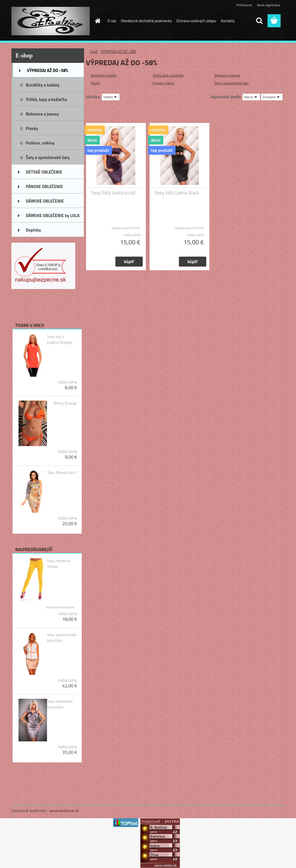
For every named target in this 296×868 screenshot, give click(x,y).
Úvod (94, 51)
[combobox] (251, 97)
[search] (259, 21)
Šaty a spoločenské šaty (232, 83)
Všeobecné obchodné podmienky (146, 21)
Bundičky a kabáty (104, 75)
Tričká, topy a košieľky (168, 75)
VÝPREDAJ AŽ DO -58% (118, 51)
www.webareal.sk (64, 810)
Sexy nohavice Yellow (59, 564)
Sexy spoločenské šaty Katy (62, 638)
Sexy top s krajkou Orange (60, 339)
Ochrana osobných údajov (196, 21)
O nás (112, 21)
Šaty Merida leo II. (62, 473)
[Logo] (51, 21)
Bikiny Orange (66, 403)
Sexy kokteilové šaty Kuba (60, 704)
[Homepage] (97, 21)
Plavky (96, 83)
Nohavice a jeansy (227, 75)
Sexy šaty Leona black (177, 193)
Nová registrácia (269, 5)
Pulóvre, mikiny (164, 83)
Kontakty (228, 21)
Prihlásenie (244, 5)
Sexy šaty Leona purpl (113, 193)
